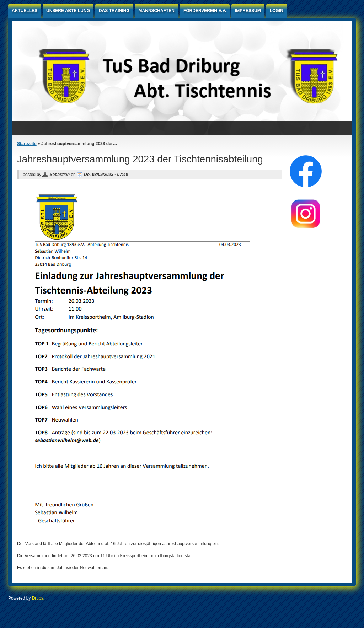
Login (277, 11)
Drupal (38, 598)
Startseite (27, 144)
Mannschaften (157, 11)
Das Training (114, 11)
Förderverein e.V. (205, 11)
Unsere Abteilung (68, 11)
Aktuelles (25, 11)
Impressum (248, 11)
